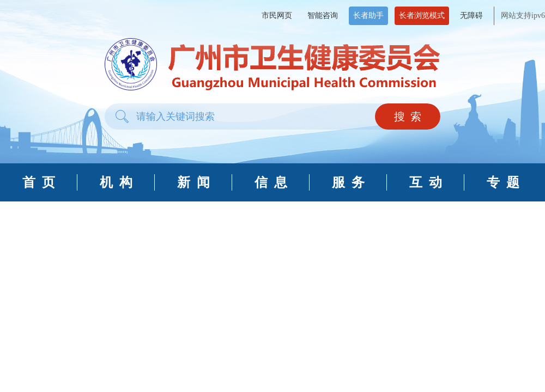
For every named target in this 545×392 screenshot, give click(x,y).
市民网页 (277, 16)
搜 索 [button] (408, 117)
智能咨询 (323, 16)
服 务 (348, 182)
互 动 (426, 182)
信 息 (271, 182)
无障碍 (471, 16)
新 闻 (193, 182)
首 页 (39, 182)
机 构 (116, 182)
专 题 (503, 182)
